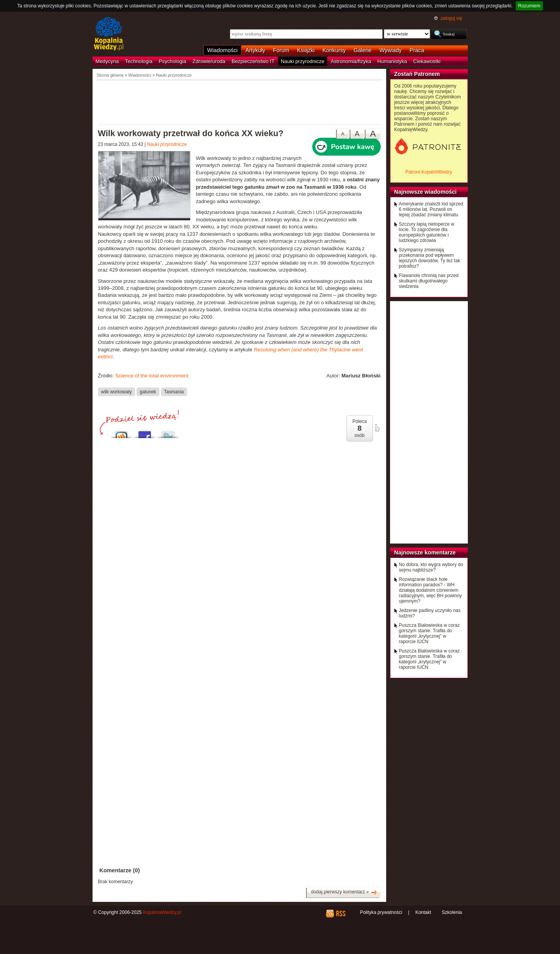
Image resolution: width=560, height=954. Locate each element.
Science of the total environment (152, 376)
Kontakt (423, 912)
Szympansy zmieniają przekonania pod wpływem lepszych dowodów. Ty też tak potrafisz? (430, 258)
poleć (377, 428)
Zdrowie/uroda (209, 61)
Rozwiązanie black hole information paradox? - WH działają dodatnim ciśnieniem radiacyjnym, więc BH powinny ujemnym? (430, 590)
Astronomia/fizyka (351, 61)
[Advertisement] (240, 102)
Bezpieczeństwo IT (253, 61)
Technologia (139, 61)
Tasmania (174, 391)
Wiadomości (222, 50)
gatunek (148, 391)
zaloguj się (451, 18)
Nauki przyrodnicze (303, 61)
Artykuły (255, 50)
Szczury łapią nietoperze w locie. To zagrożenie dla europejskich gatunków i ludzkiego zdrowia (427, 232)
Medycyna (107, 61)
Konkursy (334, 50)
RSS (340, 914)
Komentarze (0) (120, 870)
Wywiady (391, 50)
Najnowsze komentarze (425, 552)
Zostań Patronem (417, 74)
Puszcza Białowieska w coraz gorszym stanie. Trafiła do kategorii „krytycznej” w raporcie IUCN (430, 633)
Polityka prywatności (381, 912)
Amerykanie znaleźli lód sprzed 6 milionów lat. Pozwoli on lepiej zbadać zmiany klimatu (431, 209)
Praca (417, 50)
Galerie (362, 50)
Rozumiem (529, 6)
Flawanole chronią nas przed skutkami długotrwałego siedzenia (429, 281)
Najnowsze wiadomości (426, 192)
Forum (281, 50)
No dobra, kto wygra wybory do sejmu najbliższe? (431, 567)
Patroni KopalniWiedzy (429, 172)
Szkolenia (452, 912)
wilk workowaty (116, 391)
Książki (306, 50)
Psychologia (172, 61)
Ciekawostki (427, 61)
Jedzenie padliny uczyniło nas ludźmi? (430, 613)
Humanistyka (392, 61)
